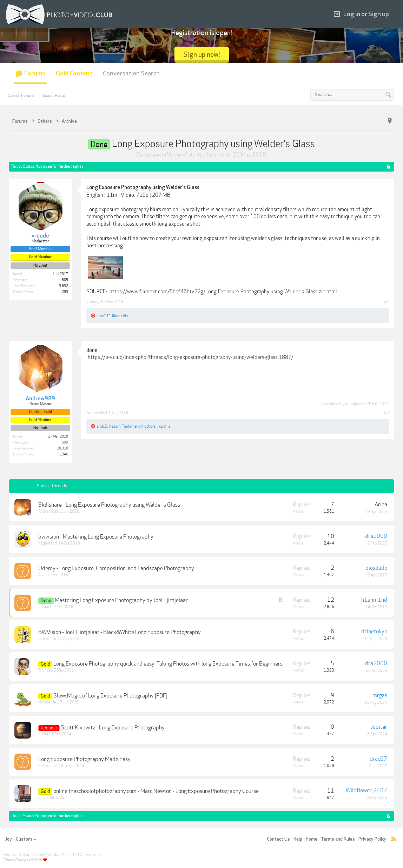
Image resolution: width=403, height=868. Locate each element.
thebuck (45, 607)
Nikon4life (47, 702)
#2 (387, 413)
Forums (35, 74)
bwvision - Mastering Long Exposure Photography (96, 537)
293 (65, 292)
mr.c (42, 798)
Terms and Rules (338, 839)
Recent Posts (53, 95)
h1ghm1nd (48, 543)
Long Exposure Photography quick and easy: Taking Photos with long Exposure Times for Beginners (168, 664)
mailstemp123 (51, 766)
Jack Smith (47, 639)
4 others (148, 426)
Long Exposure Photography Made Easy (84, 759)
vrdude (222, 155)
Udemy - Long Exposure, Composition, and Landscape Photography (116, 568)
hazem (115, 426)
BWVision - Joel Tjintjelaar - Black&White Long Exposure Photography (120, 632)
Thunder (45, 670)
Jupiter (44, 734)
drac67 (378, 759)
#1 (387, 302)
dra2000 (376, 536)
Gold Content (74, 74)
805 (65, 280)
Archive (177, 155)
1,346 (64, 454)
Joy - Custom (21, 839)
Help (298, 839)
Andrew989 (97, 413)
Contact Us (278, 839)
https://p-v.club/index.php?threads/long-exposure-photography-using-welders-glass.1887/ (191, 357)
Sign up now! (202, 55)
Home (312, 839)
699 (65, 442)
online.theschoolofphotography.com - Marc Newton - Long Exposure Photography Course (156, 791)
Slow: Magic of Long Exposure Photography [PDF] (110, 696)
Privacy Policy (372, 839)
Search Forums (21, 95)
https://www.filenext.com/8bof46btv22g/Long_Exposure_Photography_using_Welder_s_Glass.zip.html (223, 292)
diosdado (376, 568)
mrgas (380, 695)
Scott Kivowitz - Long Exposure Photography (113, 728)
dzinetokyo (374, 632)
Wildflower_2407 (366, 790)
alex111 (104, 316)
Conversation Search (131, 74)
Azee (42, 575)
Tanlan (128, 426)
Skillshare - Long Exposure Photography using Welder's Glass (109, 505)
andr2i (102, 426)
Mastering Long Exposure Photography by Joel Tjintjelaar (121, 600)
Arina (381, 505)
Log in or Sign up (362, 14)
